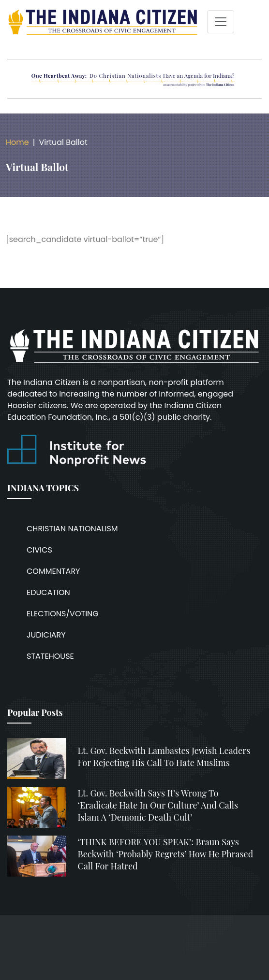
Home (17, 142)
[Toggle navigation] (221, 22)
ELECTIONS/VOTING (63, 614)
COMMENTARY (53, 571)
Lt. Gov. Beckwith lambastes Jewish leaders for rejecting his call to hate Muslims (164, 757)
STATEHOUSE (50, 656)
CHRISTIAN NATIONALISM (72, 529)
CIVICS (39, 550)
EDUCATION (48, 592)
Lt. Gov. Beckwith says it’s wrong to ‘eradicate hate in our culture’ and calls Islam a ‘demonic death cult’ (158, 805)
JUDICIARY (46, 635)
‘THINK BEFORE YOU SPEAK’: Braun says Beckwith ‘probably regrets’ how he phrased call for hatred (166, 854)
